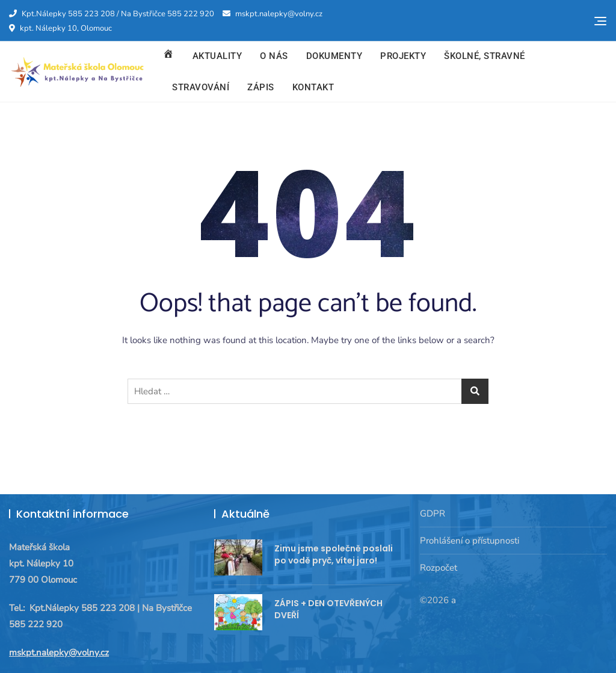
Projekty (403, 56)
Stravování (201, 87)
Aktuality (217, 56)
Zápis (261, 87)
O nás (274, 56)
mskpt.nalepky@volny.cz (273, 14)
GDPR (433, 513)
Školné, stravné (485, 56)
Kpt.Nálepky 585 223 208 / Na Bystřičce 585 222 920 (112, 14)
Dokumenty (334, 56)
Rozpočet (439, 568)
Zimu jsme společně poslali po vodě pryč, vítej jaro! (334, 554)
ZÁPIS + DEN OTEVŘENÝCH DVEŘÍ (328, 609)
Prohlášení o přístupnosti (470, 541)
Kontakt (313, 87)
